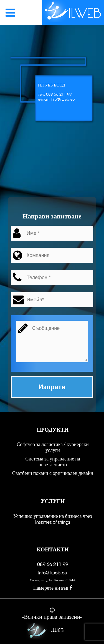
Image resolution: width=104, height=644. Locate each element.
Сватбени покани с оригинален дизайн (53, 473)
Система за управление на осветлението (53, 462)
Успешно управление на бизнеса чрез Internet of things (53, 519)
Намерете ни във (53, 588)
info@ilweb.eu (53, 573)
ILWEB (44, 631)
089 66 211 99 (53, 564)
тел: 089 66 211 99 (55, 94)
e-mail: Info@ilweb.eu (56, 99)
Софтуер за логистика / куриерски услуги (53, 447)
